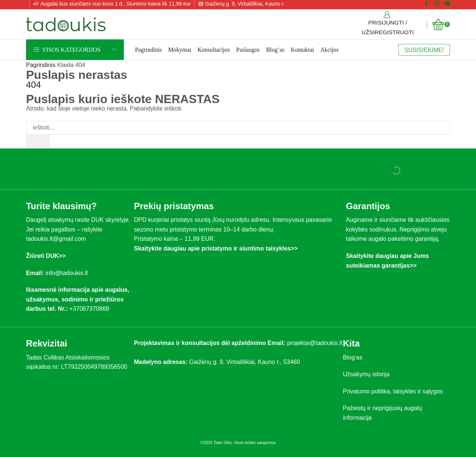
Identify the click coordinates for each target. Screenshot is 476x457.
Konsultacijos (214, 50)
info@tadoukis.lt (67, 273)
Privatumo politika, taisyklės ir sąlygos (393, 391)
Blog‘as (353, 357)
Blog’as (275, 50)
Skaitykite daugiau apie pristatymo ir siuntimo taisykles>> (216, 248)
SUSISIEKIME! (424, 50)
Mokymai (180, 50)
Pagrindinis (148, 50)
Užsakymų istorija (366, 374)
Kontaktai (303, 50)
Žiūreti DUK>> (46, 256)
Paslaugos (248, 50)
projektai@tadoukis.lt (315, 343)
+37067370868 (91, 309)
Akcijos (329, 50)
